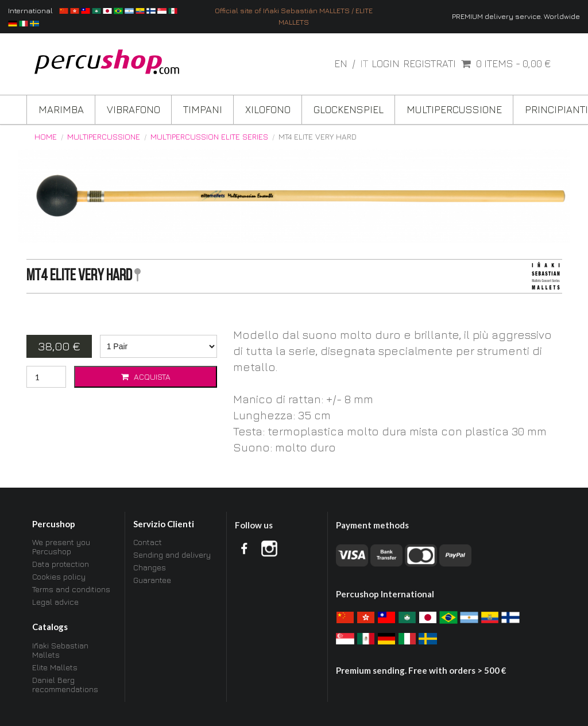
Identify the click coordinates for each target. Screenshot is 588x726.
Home (46, 137)
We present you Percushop (61, 547)
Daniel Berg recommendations (65, 684)
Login (386, 64)
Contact (148, 542)
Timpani (203, 109)
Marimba (61, 109)
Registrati (430, 64)
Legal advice (55, 602)
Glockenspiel (349, 109)
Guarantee (152, 580)
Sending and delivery (172, 555)
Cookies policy (59, 576)
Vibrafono (134, 109)
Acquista (145, 376)
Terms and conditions (71, 589)
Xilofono (268, 109)
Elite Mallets (55, 667)
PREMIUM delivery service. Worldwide (516, 16)
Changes (150, 567)
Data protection (61, 564)
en (342, 63)
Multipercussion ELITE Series (209, 137)
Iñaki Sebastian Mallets (60, 650)
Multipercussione (454, 109)
